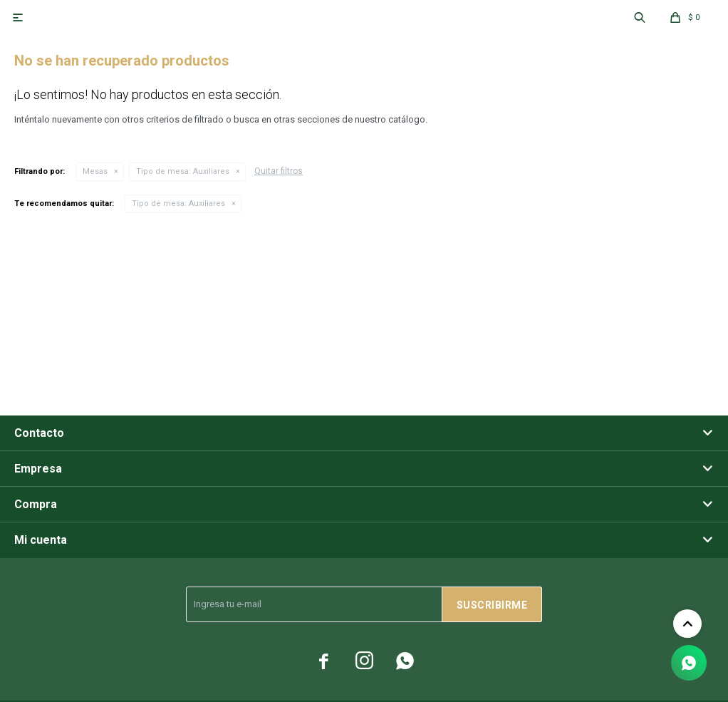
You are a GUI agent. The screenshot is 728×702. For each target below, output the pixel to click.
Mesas (95, 171)
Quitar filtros (279, 171)
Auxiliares (183, 171)
